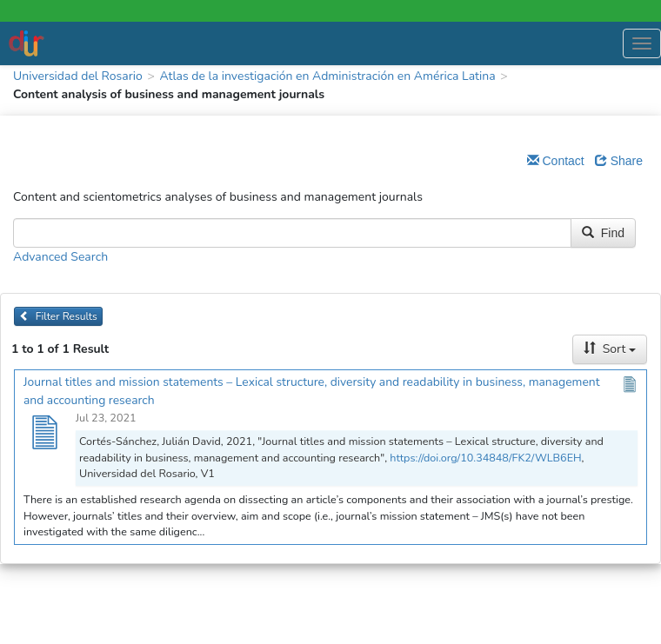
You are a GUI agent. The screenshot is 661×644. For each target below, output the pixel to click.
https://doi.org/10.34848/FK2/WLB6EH (485, 458)
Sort (610, 349)
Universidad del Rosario (78, 76)
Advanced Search (60, 257)
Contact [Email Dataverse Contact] (556, 161)
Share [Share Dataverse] (619, 161)
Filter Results (58, 316)
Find (603, 233)
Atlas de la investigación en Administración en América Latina (327, 76)
